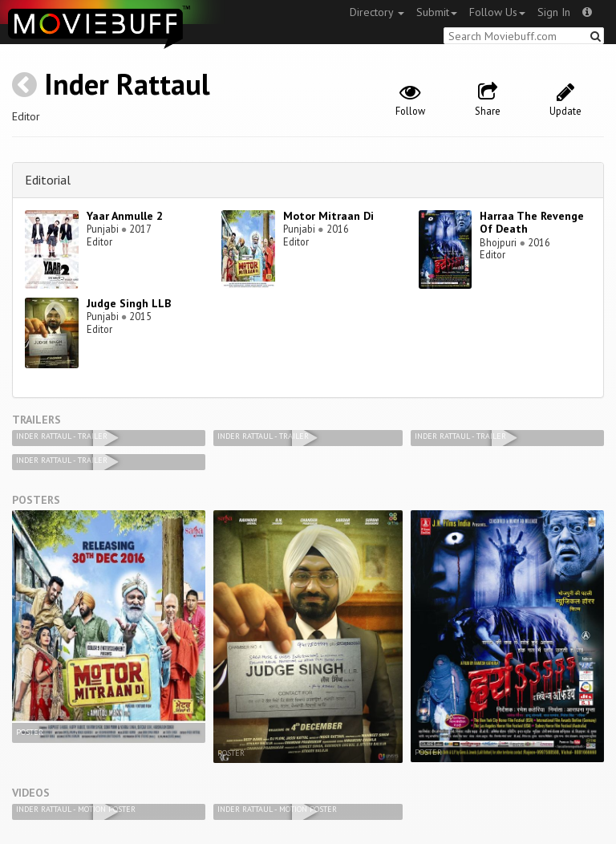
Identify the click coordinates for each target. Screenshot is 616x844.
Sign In (554, 12)
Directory (377, 12)
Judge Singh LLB (129, 303)
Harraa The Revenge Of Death (532, 223)
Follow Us (497, 12)
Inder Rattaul (127, 84)
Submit (437, 12)
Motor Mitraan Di (328, 216)
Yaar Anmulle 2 (125, 216)
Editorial (48, 180)
